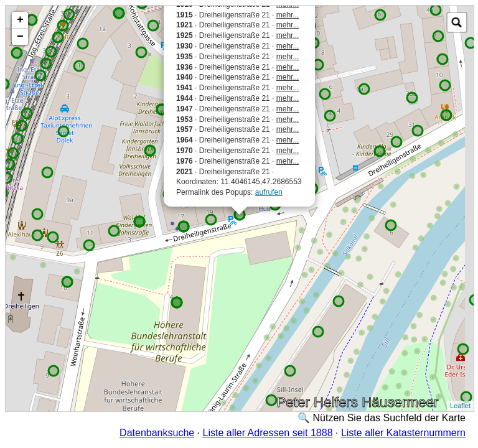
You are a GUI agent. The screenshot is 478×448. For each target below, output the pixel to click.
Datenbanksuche (157, 433)
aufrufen (269, 192)
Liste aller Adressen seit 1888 (268, 433)
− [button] (20, 37)
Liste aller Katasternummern (403, 433)
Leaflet (460, 406)
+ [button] (20, 20)
